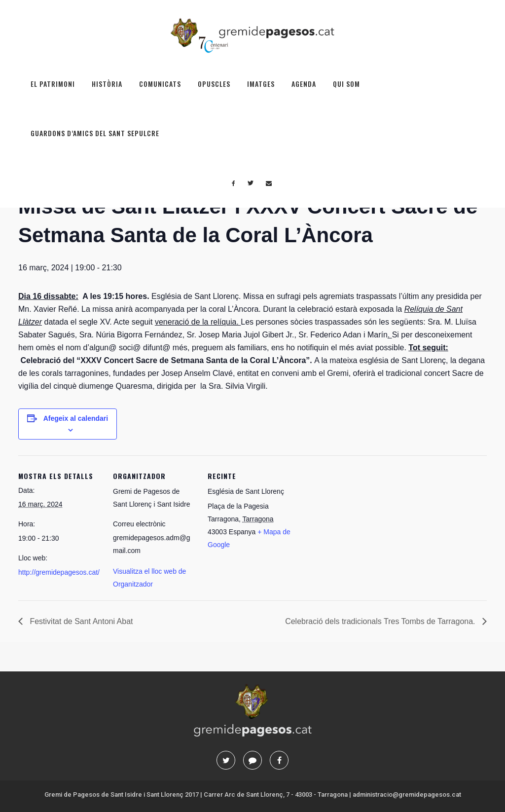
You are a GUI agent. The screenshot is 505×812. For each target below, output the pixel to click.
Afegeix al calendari (76, 418)
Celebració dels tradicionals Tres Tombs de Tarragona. (381, 621)
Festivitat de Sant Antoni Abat (80, 621)
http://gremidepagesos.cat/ (59, 572)
